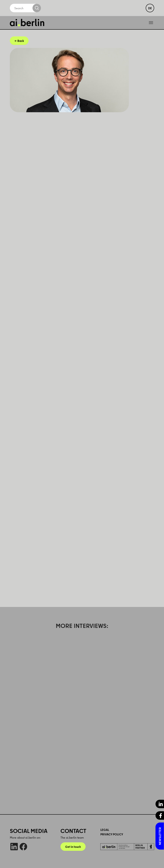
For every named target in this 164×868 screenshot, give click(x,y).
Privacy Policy (112, 834)
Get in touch (73, 847)
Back (21, 41)
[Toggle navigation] (151, 23)
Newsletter (160, 836)
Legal (105, 830)
